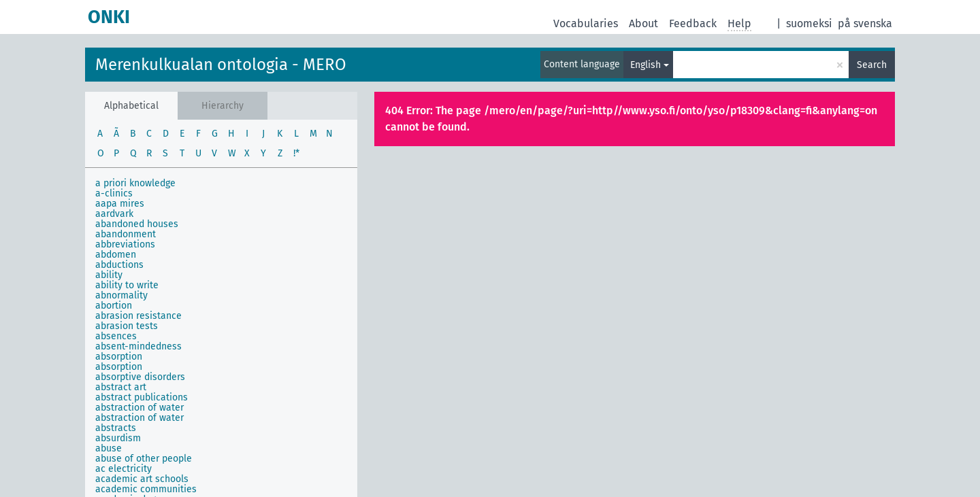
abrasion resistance (138, 316)
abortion (114, 306)
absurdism (118, 438)
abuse (109, 448)
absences (116, 336)
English (646, 65)
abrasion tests (127, 326)
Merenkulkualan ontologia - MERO (221, 65)
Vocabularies (586, 23)
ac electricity (124, 469)
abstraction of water (140, 408)
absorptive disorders (140, 377)
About (643, 23)
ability (109, 275)
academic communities (146, 489)
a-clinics (114, 193)
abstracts (116, 428)
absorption (119, 357)
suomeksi (809, 23)
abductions (119, 265)
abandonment (126, 234)
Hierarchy (223, 106)
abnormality (121, 295)
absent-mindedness (138, 346)
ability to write (127, 285)
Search (872, 65)
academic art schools (142, 479)
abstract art (121, 387)
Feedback (693, 23)
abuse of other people (144, 459)
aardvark (114, 214)
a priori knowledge (135, 183)
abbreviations (125, 244)
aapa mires (120, 204)
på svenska (865, 23)
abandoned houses (137, 224)
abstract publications (142, 397)
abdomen (116, 255)
